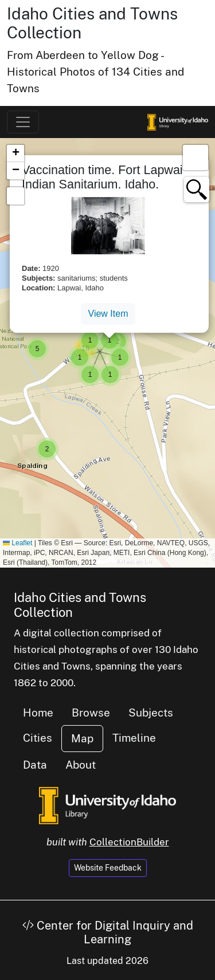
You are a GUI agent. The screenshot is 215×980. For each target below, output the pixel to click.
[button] (47, 449)
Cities (38, 738)
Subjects (151, 713)
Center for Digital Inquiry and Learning (108, 932)
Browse (91, 713)
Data (35, 765)
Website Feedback (108, 868)
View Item (108, 314)
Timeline (134, 738)
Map (82, 738)
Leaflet (17, 543)
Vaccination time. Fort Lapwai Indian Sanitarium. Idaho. (102, 178)
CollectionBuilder (129, 842)
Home (38, 713)
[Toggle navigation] (23, 122)
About (81, 765)
